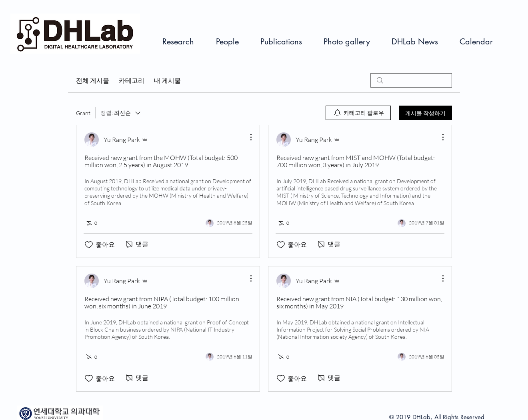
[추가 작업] (247, 137)
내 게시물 (167, 80)
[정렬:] (121, 113)
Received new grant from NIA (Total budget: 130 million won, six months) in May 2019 (359, 302)
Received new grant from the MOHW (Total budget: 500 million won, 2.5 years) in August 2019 (161, 161)
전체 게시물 (93, 80)
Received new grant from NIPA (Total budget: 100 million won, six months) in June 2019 (162, 302)
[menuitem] (358, 113)
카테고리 (132, 80)
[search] (411, 80)
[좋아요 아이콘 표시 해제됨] (89, 245)
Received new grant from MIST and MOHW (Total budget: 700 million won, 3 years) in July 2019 (356, 161)
